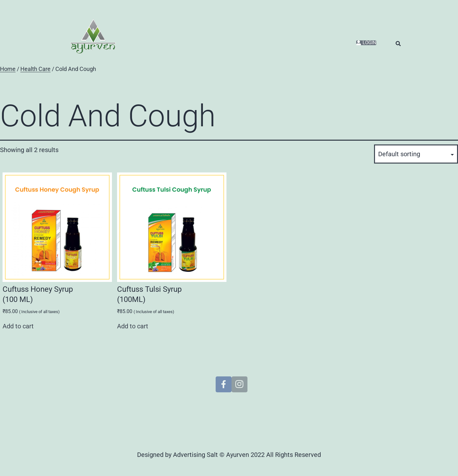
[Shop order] (416, 154)
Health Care (35, 69)
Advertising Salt (195, 455)
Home (8, 69)
